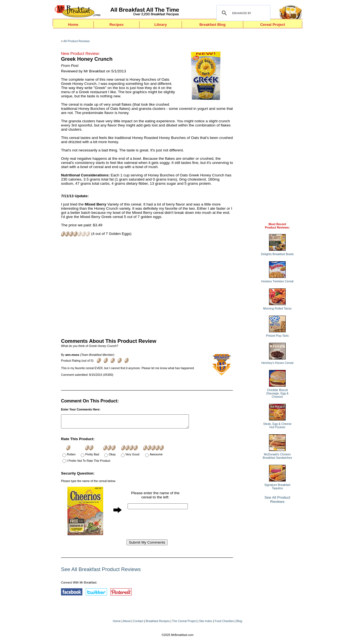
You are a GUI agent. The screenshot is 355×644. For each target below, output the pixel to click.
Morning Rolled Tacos (277, 308)
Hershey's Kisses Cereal (277, 363)
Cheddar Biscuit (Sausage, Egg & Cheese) (277, 393)
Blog (239, 623)
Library (160, 25)
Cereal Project (273, 25)
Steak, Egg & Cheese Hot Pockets (277, 425)
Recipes (116, 25)
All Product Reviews (77, 41)
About (127, 623)
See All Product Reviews (277, 500)
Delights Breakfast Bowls (277, 254)
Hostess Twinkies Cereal (277, 281)
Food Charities (224, 623)
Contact (138, 623)
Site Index (206, 623)
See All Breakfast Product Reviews (101, 572)
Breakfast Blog (212, 25)
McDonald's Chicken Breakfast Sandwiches (277, 456)
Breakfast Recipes (158, 623)
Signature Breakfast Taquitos (277, 486)
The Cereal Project (184, 623)
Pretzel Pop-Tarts (277, 336)
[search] (243, 13)
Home (73, 25)
